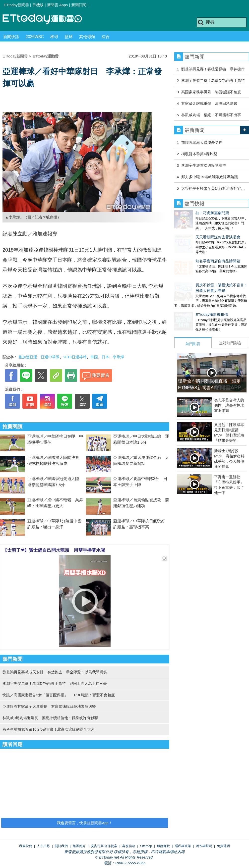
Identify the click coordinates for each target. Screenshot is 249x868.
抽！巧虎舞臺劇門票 (191, 213)
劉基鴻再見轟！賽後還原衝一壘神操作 (213, 69)
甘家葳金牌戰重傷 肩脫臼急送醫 (209, 103)
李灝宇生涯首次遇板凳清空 (204, 165)
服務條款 (163, 846)
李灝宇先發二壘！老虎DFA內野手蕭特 (213, 81)
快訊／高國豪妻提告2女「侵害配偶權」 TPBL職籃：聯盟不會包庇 (59, 695)
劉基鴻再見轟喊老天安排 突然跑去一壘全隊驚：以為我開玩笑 (55, 672)
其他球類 (87, 37)
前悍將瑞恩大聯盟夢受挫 (202, 142)
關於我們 (61, 846)
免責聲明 (223, 846)
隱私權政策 (183, 846)
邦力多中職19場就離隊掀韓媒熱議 (210, 177)
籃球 (69, 37)
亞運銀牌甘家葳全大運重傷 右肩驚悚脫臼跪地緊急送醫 (49, 706)
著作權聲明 (204, 846)
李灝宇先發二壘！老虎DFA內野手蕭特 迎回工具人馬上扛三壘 (55, 683)
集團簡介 (79, 846)
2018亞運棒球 (75, 357)
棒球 (54, 37)
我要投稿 (26, 846)
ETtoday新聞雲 (16, 5)
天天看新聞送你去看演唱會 (197, 232)
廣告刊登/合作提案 (104, 846)
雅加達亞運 (28, 357)
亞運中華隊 (50, 357)
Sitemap (146, 846)
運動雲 (46, 19)
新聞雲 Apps (57, 5)
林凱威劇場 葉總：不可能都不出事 (211, 115)
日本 (105, 357)
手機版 (38, 5)
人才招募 (43, 846)
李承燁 (118, 357)
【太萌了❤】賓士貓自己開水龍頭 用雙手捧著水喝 (54, 550)
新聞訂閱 (79, 5)
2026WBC (35, 37)
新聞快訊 (11, 37)
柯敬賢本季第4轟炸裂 (199, 154)
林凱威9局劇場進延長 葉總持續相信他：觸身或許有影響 (50, 718)
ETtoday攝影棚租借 (191, 299)
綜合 (106, 37)
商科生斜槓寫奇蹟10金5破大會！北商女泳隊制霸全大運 (49, 729)
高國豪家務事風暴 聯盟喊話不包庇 (211, 92)
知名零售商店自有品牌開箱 (197, 251)
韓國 (94, 357)
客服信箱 (129, 846)
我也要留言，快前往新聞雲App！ (85, 823)
